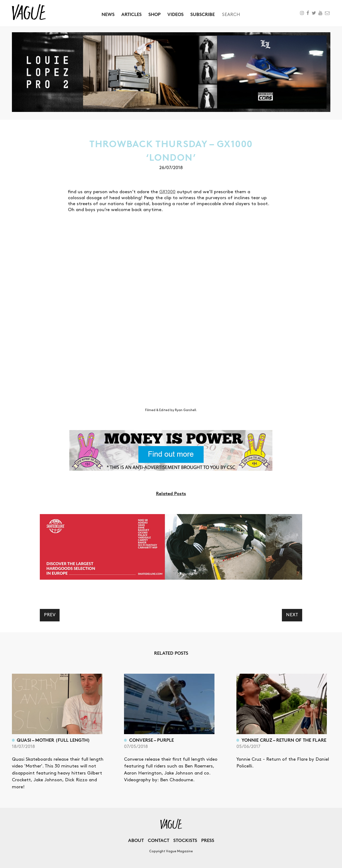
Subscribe (203, 14)
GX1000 (167, 192)
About (136, 840)
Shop (154, 14)
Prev (50, 615)
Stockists (185, 840)
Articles (131, 14)
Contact (159, 840)
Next (292, 615)
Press (208, 840)
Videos (175, 14)
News (108, 14)
